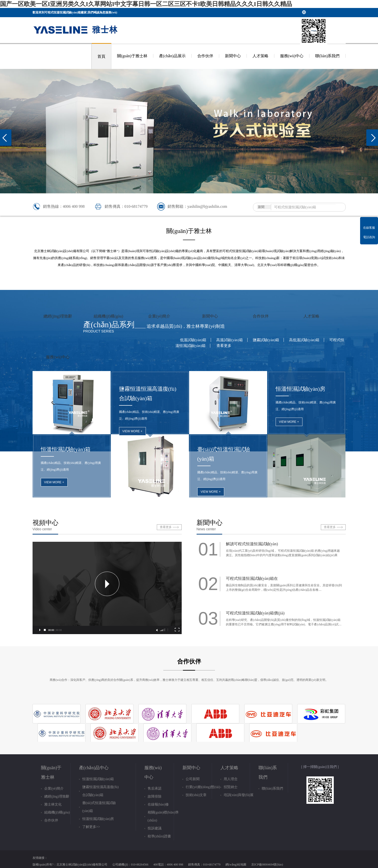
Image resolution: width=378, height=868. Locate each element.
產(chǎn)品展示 (172, 56)
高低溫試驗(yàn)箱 (304, 340)
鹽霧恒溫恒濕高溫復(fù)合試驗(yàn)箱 (148, 394)
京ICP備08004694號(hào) (267, 865)
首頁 (101, 56)
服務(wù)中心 (292, 56)
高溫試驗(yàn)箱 (230, 340)
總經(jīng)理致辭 (58, 316)
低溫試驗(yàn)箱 (193, 340)
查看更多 (224, 346)
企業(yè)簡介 (159, 316)
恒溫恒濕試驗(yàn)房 (300, 389)
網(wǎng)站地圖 (236, 865)
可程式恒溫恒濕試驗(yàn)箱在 (252, 578)
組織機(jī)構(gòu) (108, 316)
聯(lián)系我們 (327, 56)
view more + (54, 482)
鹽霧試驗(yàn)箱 (266, 340)
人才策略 (260, 56)
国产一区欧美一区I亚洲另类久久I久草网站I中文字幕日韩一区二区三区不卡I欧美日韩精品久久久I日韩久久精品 (146, 4)
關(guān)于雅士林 (132, 56)
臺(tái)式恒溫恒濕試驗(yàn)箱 (224, 454)
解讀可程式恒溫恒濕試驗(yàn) (252, 544)
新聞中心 (233, 56)
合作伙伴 (205, 56)
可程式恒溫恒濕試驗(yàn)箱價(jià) (255, 613)
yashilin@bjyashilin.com (207, 206)
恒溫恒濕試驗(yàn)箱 (66, 449)
